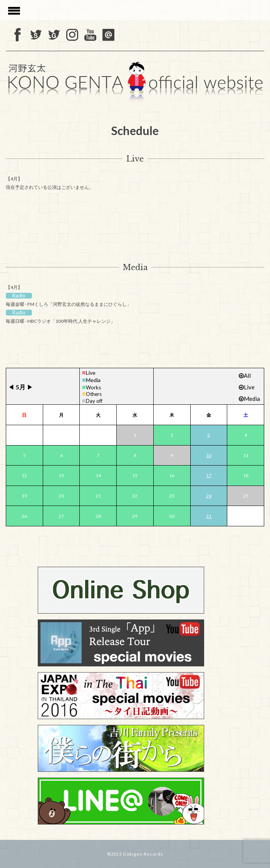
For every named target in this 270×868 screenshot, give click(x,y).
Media (135, 267)
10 (209, 455)
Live (135, 159)
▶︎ (30, 387)
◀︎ (11, 387)
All (245, 376)
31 (209, 516)
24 (209, 496)
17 (209, 475)
